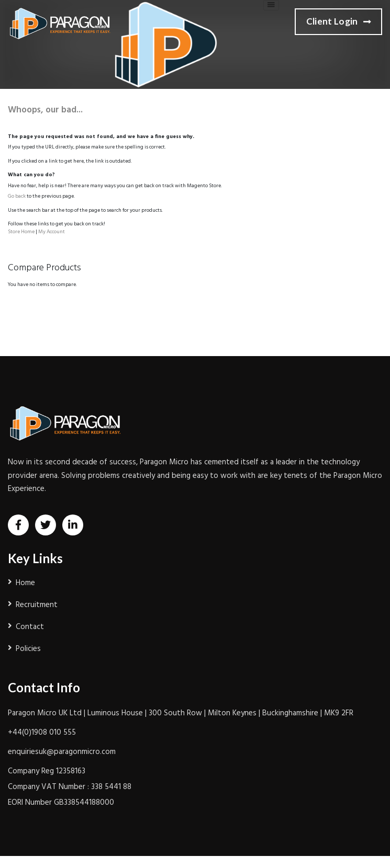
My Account (52, 232)
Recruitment (37, 605)
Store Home (21, 232)
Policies (28, 649)
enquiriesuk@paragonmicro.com (62, 752)
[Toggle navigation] (271, 5)
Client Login (338, 22)
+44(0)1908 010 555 (42, 733)
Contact (30, 627)
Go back (17, 196)
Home (25, 583)
